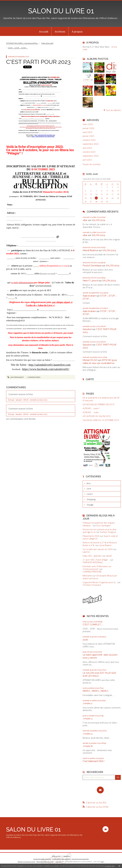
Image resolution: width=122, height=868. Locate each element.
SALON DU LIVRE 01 (61, 11)
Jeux (89, 483)
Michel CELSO (90, 360)
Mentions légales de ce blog (45, 862)
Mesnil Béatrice (90, 250)
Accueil (44, 32)
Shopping (91, 499)
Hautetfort (67, 856)
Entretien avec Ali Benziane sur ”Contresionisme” (97, 568)
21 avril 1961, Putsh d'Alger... (96, 560)
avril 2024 (87, 148)
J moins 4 (88, 734)
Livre (89, 489)
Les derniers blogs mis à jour (42, 859)
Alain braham (89, 296)
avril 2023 (87, 160)
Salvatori (87, 329)
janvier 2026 (88, 128)
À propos (77, 32)
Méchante (87, 576)
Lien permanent (16, 377)
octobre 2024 (89, 140)
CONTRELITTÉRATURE (92, 572)
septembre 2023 (91, 156)
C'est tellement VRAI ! (94, 761)
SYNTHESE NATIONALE (93, 562)
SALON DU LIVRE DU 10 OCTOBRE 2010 (101, 420)
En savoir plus (110, 866)
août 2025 (87, 132)
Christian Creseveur (92, 585)
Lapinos (86, 552)
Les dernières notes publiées (61, 859)
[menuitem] (44, 31)
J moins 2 (87, 703)
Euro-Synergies (103, 525)
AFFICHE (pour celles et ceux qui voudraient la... (100, 362)
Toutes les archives (92, 164)
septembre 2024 (91, 144)
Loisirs (90, 494)
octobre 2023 (89, 152)
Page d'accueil (47, 43)
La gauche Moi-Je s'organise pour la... (100, 582)
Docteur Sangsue (108, 532)
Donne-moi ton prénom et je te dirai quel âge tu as (99, 531)
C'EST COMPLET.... (93, 624)
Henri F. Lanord (90, 281)
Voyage (90, 505)
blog (102, 862)
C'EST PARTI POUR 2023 (38, 62)
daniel (109, 556)
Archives (60, 32)
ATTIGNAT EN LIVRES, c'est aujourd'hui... (22, 43)
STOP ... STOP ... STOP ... (18, 48)
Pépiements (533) (91, 536)
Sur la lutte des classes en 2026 (98, 549)
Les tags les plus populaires (80, 859)
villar (85, 220)
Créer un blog (56, 856)
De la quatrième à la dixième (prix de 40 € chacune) (101, 399)
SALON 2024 (98, 220)
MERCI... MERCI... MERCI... (96, 691)
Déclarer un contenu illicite (26, 862)
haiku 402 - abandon (92, 556)
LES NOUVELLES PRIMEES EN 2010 (98, 404)
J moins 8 (88, 746)
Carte (90, 379)
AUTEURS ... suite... (91, 412)
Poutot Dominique (92, 266)
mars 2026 (88, 124)
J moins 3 (87, 719)
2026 (85, 640)
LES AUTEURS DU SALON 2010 (97, 416)
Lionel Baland (105, 545)
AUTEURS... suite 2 (91, 408)
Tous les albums (113, 110)
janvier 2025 (88, 136)
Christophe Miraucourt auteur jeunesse (100, 577)
